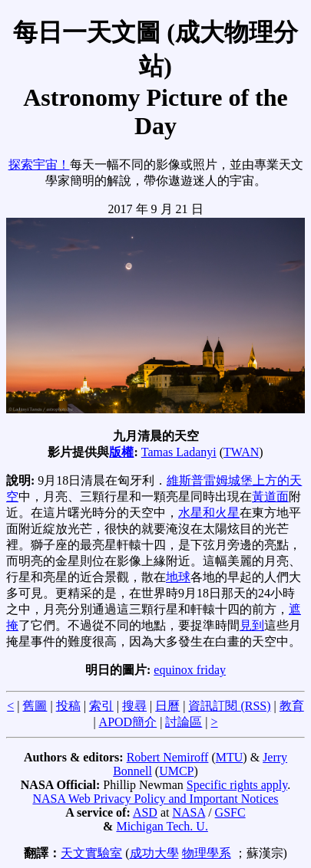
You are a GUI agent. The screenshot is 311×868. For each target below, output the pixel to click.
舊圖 (35, 706)
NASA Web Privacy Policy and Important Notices (155, 799)
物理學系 (207, 853)
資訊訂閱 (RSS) (229, 706)
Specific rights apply (237, 785)
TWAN (241, 452)
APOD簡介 (128, 722)
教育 (292, 706)
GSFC (230, 812)
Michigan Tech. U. (162, 826)
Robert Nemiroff (168, 757)
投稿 (68, 706)
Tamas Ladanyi (179, 452)
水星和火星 (209, 513)
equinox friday (190, 670)
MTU (230, 757)
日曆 (167, 706)
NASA (189, 812)
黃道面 (270, 496)
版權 (121, 452)
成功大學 (154, 853)
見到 (252, 625)
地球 (178, 577)
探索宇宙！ (39, 164)
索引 (101, 706)
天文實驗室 (91, 853)
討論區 (184, 722)
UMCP (176, 771)
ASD (145, 812)
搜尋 (134, 706)
